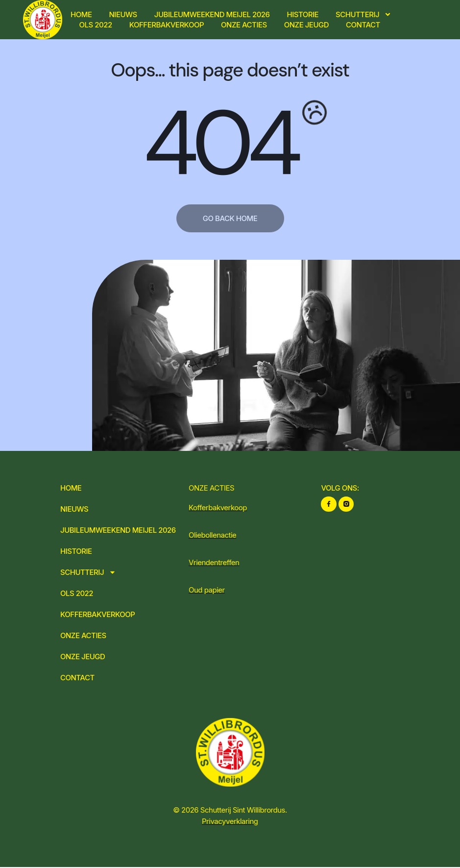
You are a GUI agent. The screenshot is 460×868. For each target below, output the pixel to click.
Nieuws (123, 14)
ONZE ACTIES (211, 488)
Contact (363, 25)
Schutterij (363, 14)
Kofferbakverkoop (167, 25)
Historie (303, 14)
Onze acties (244, 25)
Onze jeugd (306, 25)
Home (81, 14)
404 (219, 143)
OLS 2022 (96, 25)
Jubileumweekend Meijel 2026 (212, 14)
